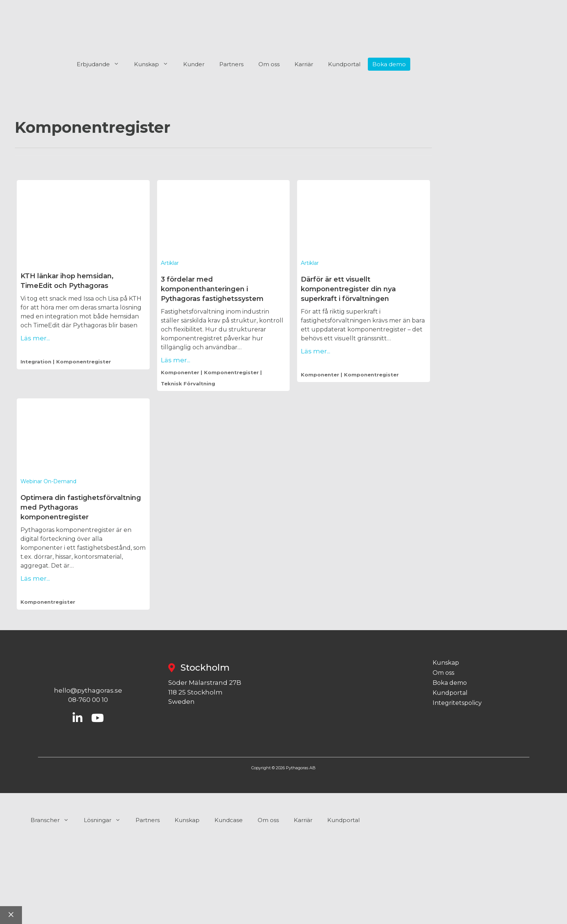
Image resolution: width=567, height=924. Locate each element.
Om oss (269, 64)
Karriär (304, 64)
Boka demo (389, 64)
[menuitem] (474, 64)
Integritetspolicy (457, 703)
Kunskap (155, 64)
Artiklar (170, 263)
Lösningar (106, 820)
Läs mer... (35, 338)
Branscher (53, 820)
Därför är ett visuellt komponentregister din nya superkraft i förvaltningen (348, 289)
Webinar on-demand (48, 481)
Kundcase (229, 820)
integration (36, 362)
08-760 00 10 (88, 700)
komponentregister (84, 362)
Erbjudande (102, 64)
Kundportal (344, 64)
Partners (231, 64)
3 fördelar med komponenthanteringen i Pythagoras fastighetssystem (212, 289)
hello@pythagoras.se (88, 690)
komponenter (180, 372)
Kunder (194, 64)
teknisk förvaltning (188, 384)
